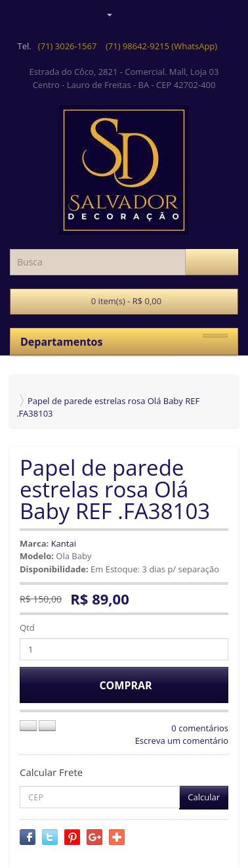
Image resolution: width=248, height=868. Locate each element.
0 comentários (200, 728)
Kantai (64, 543)
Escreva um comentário (182, 741)
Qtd (27, 628)
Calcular (204, 797)
